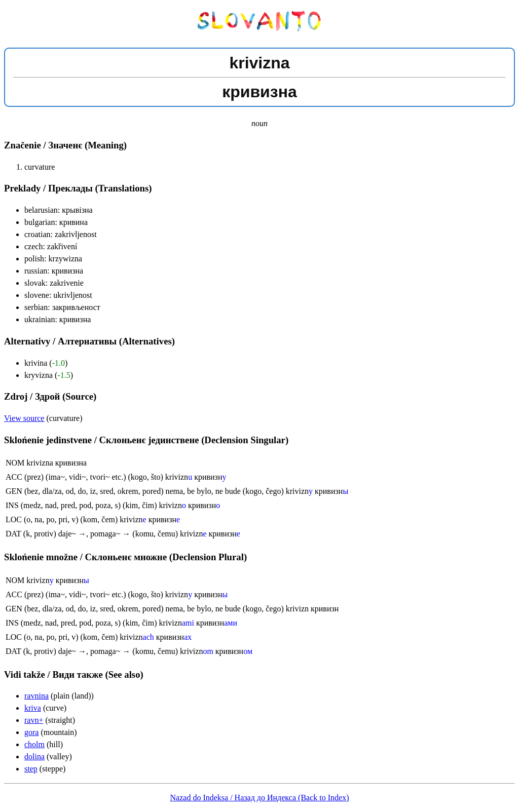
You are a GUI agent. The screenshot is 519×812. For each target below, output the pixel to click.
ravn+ (34, 720)
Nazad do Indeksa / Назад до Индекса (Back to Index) (260, 798)
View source (24, 418)
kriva (33, 708)
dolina (34, 757)
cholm (34, 744)
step (31, 769)
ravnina (36, 696)
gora (31, 732)
